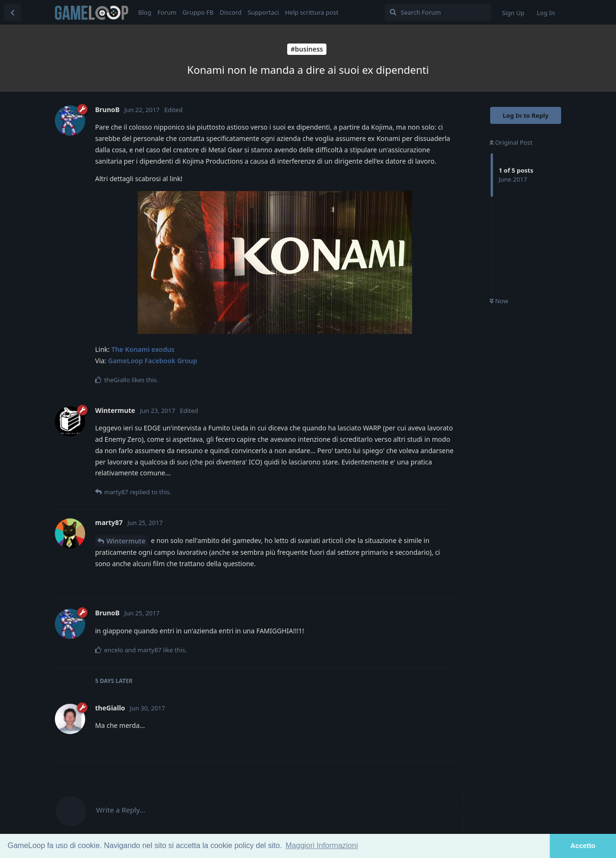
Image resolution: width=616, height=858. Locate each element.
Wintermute (126, 541)
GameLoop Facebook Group (152, 361)
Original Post (511, 142)
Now (499, 301)
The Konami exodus (143, 349)
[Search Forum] (438, 12)
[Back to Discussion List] (12, 12)
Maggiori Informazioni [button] (322, 845)
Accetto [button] (583, 846)
